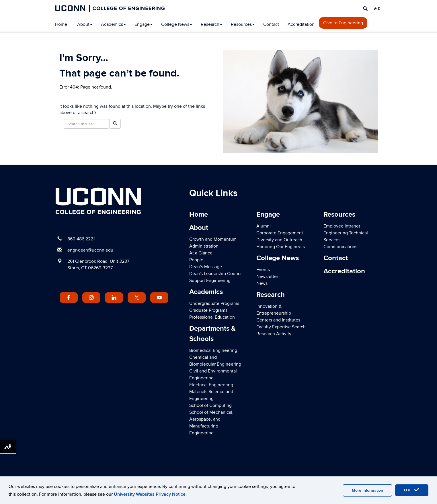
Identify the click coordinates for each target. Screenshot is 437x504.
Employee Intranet (342, 226)
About (85, 24)
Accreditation (301, 24)
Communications (340, 247)
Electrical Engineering (211, 385)
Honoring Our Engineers (281, 247)
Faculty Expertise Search (281, 327)
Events (263, 270)
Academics (113, 24)
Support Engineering (210, 281)
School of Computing (210, 405)
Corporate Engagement (280, 233)
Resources (243, 24)
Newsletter (267, 276)
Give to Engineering (343, 23)
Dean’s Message (206, 267)
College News (177, 24)
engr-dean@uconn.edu (90, 250)
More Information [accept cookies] (367, 490)
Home (61, 24)
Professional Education (212, 317)
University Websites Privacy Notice (150, 494)
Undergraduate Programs (214, 303)
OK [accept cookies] (412, 490)
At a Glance (201, 253)
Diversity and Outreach (279, 240)
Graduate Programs (208, 310)
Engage (144, 24)
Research (211, 24)
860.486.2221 (81, 239)
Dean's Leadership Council (216, 274)
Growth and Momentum (213, 239)
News (262, 283)
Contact (271, 24)
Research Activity (274, 334)
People (196, 260)
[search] (365, 9)
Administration (204, 246)
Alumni (264, 226)
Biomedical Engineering (213, 350)
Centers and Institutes (278, 320)
